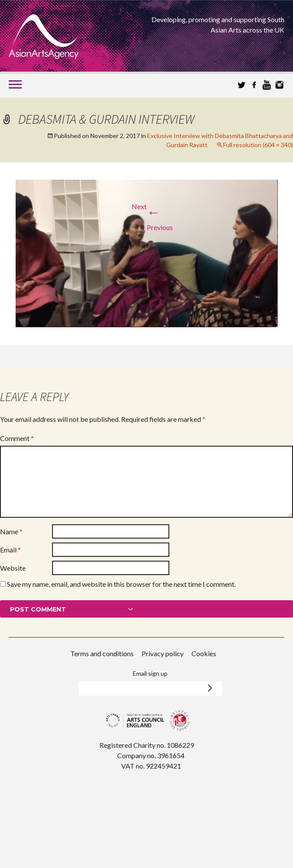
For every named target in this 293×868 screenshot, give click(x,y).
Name (11, 531)
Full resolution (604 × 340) (258, 145)
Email (10, 550)
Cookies (204, 653)
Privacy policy (163, 653)
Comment (17, 438)
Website (13, 568)
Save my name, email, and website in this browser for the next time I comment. (121, 584)
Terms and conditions (102, 653)
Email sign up (150, 673)
